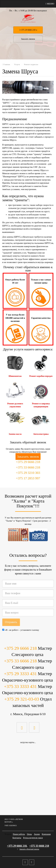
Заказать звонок (28, 39)
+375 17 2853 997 (28, 478)
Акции (37, 834)
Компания (46, 834)
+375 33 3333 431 (20, 686)
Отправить (11, 622)
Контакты (17, 838)
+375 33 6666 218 (28, 467)
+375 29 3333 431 (20, 674)
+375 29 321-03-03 (22, 699)
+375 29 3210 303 (28, 473)
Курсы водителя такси (33, 838)
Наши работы (19, 834)
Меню (50, 4)
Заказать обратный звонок (29, 849)
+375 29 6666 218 (28, 30)
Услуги (8, 834)
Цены (29, 834)
